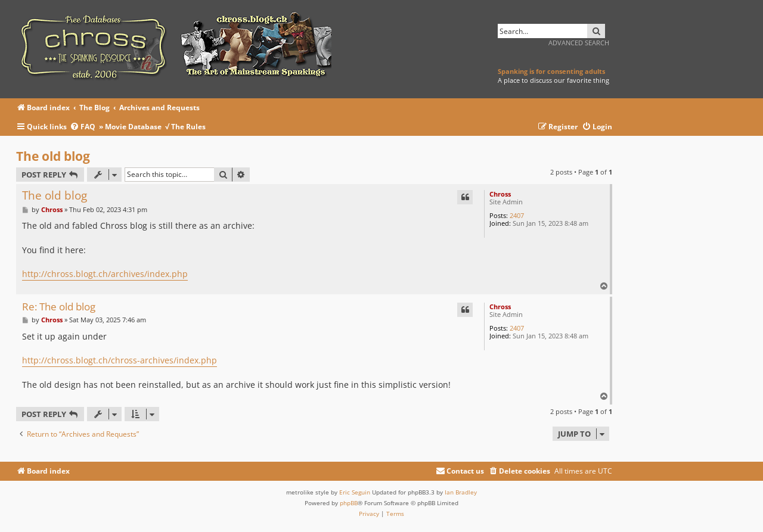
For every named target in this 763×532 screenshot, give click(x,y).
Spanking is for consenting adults (551, 71)
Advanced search (579, 43)
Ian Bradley (461, 492)
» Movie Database (130, 127)
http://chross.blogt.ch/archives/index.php (105, 274)
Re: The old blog (59, 307)
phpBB (349, 503)
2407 (517, 215)
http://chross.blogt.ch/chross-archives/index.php (120, 360)
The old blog (53, 156)
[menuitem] (84, 127)
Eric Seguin (355, 492)
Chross (500, 194)
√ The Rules (185, 127)
